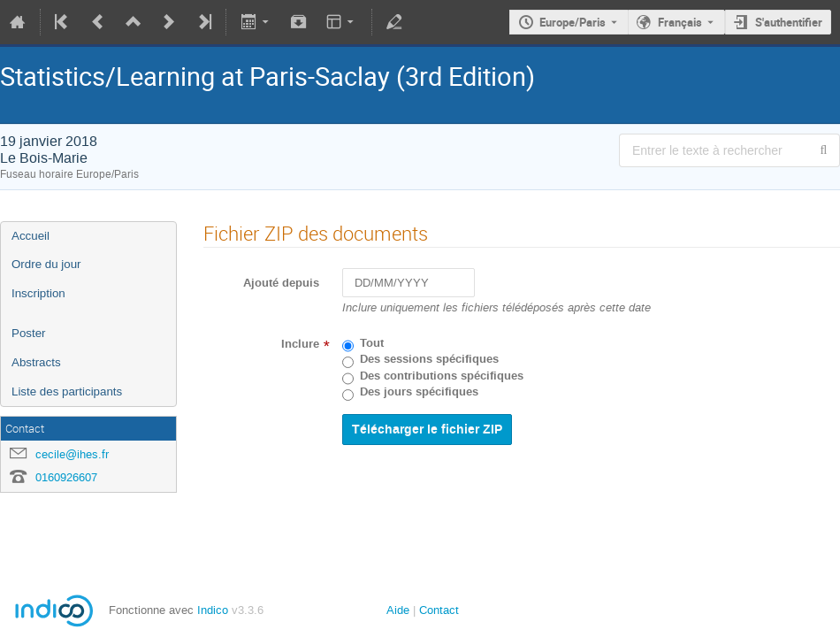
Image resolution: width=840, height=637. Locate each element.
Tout (372, 343)
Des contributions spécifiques (442, 376)
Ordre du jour (46, 264)
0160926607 (66, 477)
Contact (439, 610)
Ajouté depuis (281, 283)
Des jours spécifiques (419, 392)
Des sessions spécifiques (429, 359)
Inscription (38, 293)
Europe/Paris (573, 22)
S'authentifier (789, 22)
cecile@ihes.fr (72, 454)
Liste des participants (67, 391)
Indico (213, 610)
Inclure (300, 344)
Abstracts (36, 362)
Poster (29, 333)
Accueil (31, 236)
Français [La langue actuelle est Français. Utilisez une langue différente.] (680, 22)
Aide (398, 610)
